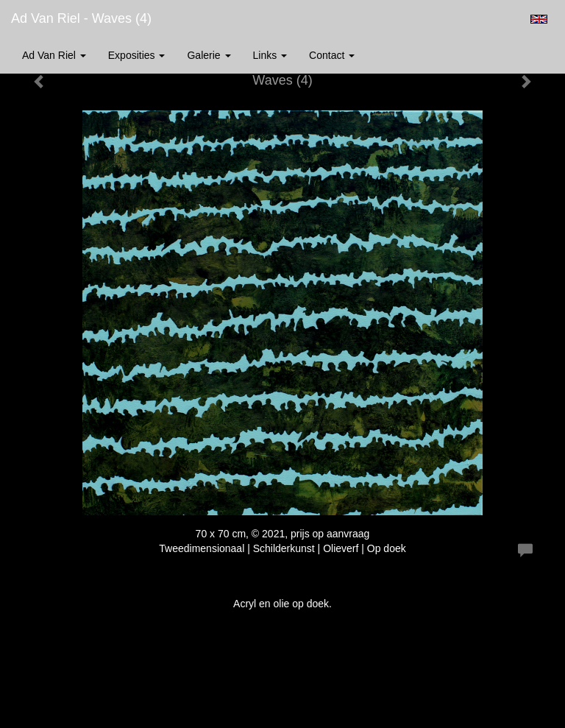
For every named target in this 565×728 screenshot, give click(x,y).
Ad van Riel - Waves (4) (81, 18)
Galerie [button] (209, 55)
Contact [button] (332, 55)
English (539, 19)
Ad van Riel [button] (54, 55)
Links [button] (270, 55)
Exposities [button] (137, 55)
